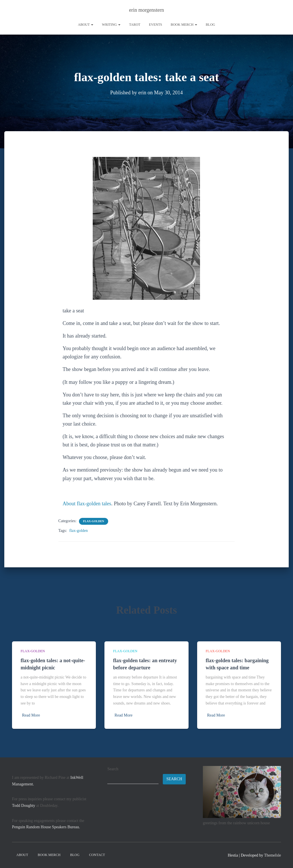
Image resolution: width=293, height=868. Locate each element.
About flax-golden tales (87, 504)
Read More (31, 715)
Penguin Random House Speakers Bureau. (46, 827)
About (86, 25)
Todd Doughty (24, 806)
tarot (135, 25)
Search (113, 769)
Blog (210, 25)
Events (155, 25)
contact (97, 855)
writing (111, 25)
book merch (184, 25)
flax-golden (94, 521)
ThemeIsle (273, 855)
